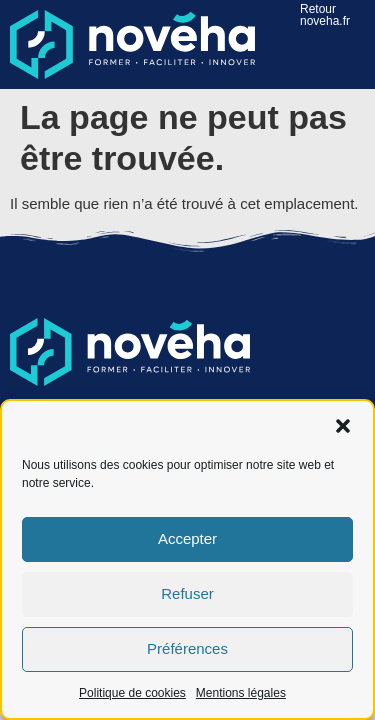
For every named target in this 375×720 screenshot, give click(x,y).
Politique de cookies (132, 693)
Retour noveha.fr (325, 15)
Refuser (187, 593)
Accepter (187, 538)
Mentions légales (241, 693)
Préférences (187, 648)
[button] (343, 426)
